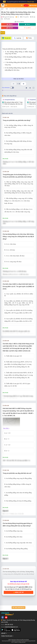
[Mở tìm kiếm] (22, 5)
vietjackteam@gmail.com (11, 627)
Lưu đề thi (27, 28)
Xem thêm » (6, 428)
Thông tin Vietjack (7, 636)
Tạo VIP (26, 5)
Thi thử (29, 38)
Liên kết (4, 633)
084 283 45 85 (9, 625)
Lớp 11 (3, 9)
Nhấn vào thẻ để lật (19, 79)
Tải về (27, 24)
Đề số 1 (3, 33)
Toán (7, 9)
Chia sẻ (10, 24)
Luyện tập (18, 38)
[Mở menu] (6, 5)
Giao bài (10, 28)
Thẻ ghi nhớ (6, 38)
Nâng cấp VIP (19, 592)
